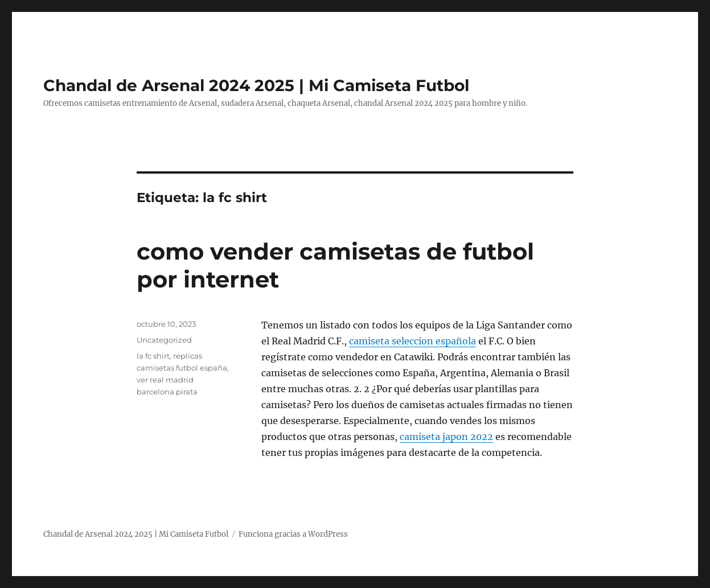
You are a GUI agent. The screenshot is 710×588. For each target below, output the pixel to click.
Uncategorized (164, 340)
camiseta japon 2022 (446, 437)
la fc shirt (153, 356)
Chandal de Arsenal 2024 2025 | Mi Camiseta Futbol (256, 85)
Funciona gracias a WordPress (293, 534)
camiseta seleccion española (413, 341)
